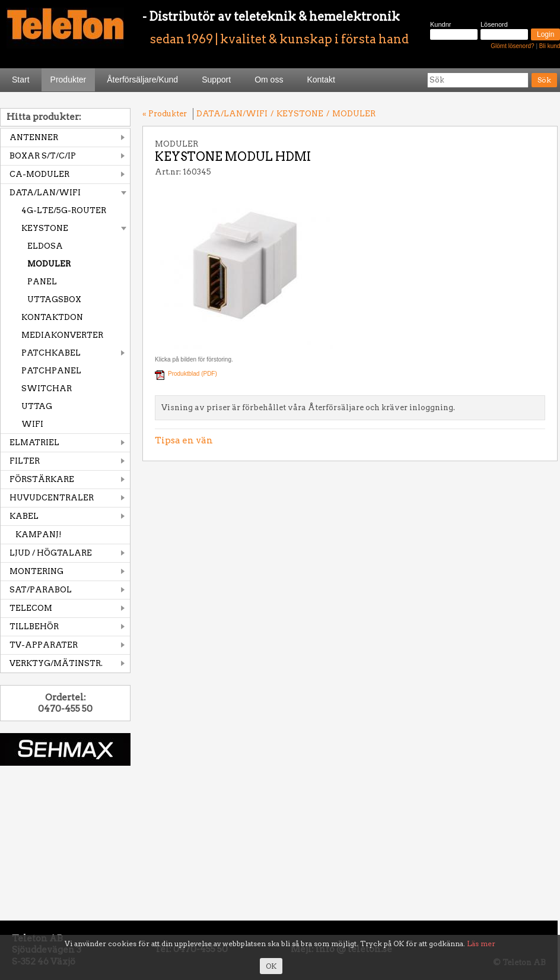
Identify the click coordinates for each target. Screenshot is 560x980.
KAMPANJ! (39, 535)
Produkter (69, 80)
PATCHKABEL (51, 353)
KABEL (24, 516)
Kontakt (321, 80)
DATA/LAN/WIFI (45, 193)
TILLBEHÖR (34, 627)
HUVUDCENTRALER (52, 498)
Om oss (269, 80)
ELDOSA (45, 246)
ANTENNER (34, 137)
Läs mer (481, 943)
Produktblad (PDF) (192, 374)
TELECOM (31, 608)
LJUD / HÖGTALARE (51, 553)
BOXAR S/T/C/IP (43, 156)
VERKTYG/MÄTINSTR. (56, 663)
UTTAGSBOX (54, 299)
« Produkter (165, 114)
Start (21, 80)
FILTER (25, 461)
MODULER (49, 264)
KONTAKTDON (52, 317)
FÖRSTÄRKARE (42, 479)
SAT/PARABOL (41, 590)
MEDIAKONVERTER (62, 335)
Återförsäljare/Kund (142, 80)
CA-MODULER (39, 174)
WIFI (32, 424)
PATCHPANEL (51, 371)
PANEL (42, 282)
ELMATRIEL (34, 443)
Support (216, 80)
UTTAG (37, 406)
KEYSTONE (45, 228)
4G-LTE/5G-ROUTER (64, 210)
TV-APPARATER (44, 645)
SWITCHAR (47, 388)
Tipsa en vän (184, 440)
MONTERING (36, 571)
